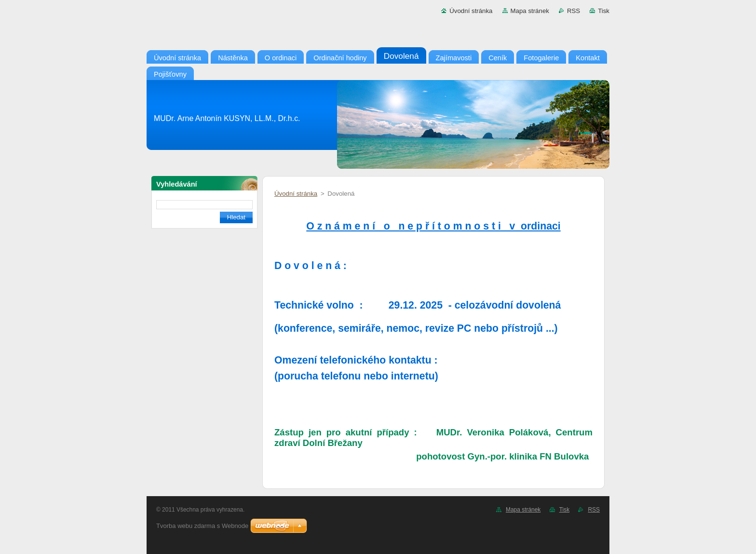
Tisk (604, 11)
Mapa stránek (530, 11)
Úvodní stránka (471, 11)
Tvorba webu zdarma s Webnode (202, 526)
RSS (574, 11)
